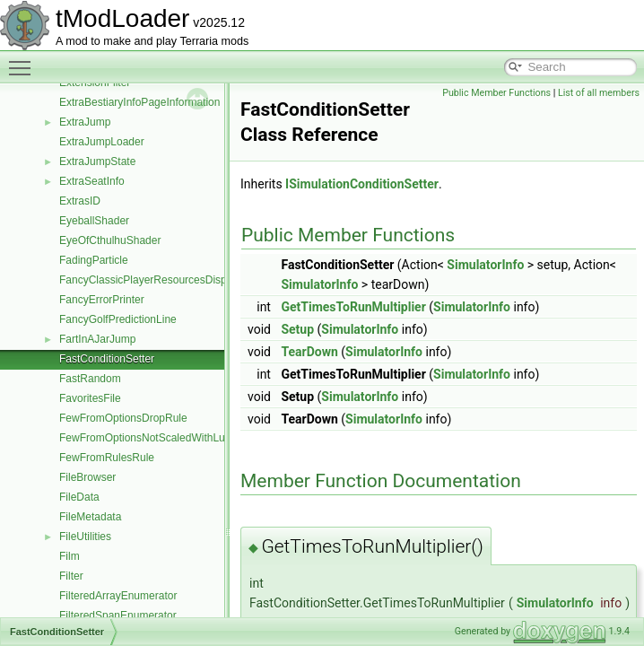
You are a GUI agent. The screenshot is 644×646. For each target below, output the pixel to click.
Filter (71, 576)
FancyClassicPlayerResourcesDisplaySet (158, 280)
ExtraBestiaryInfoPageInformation (139, 102)
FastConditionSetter (107, 359)
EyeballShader (94, 221)
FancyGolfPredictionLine (118, 319)
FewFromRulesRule (107, 458)
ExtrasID (80, 201)
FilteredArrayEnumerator (118, 596)
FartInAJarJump (97, 339)
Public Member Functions (496, 93)
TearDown (309, 352)
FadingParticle (94, 260)
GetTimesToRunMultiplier (353, 307)
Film (70, 556)
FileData (79, 497)
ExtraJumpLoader (102, 142)
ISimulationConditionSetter (362, 184)
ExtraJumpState (97, 161)
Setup (297, 329)
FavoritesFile (90, 398)
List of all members (599, 93)
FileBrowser (87, 477)
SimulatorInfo (485, 265)
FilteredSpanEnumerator (118, 615)
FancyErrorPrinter (102, 300)
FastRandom (90, 379)
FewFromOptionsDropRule (123, 418)
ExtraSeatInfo (92, 181)
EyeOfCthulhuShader (110, 240)
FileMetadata (90, 517)
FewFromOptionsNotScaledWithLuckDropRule (170, 438)
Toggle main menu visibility (24, 60)
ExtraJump (85, 122)
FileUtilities (85, 537)
